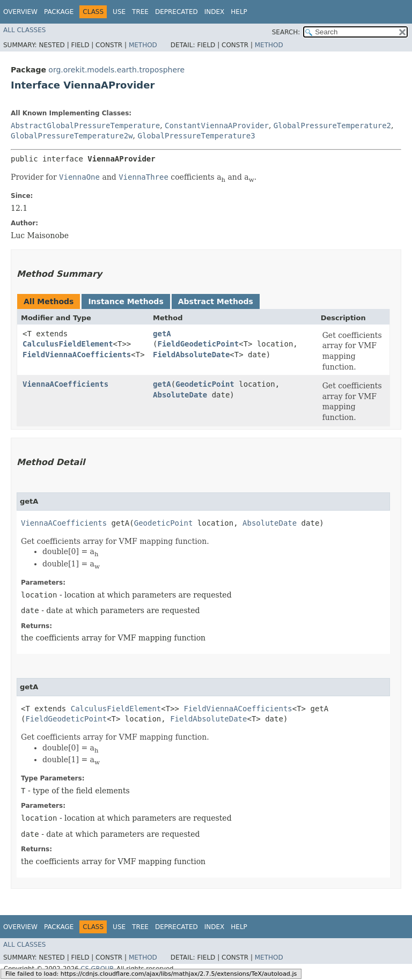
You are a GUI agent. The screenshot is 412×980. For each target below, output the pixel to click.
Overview (20, 12)
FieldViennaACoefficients (77, 355)
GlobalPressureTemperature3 (196, 136)
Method (143, 45)
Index (215, 12)
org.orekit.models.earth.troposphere (116, 70)
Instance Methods (126, 301)
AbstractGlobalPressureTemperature (85, 126)
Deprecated (176, 12)
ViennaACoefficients (65, 384)
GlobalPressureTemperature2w (72, 136)
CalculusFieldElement (68, 344)
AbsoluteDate (180, 395)
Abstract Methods (216, 301)
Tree (140, 12)
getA (162, 334)
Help (239, 12)
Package (59, 12)
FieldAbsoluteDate (191, 355)
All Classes (24, 30)
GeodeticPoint (205, 384)
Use (119, 12)
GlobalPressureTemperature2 (332, 126)
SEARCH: (286, 32)
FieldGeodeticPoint (198, 344)
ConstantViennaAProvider (217, 126)
